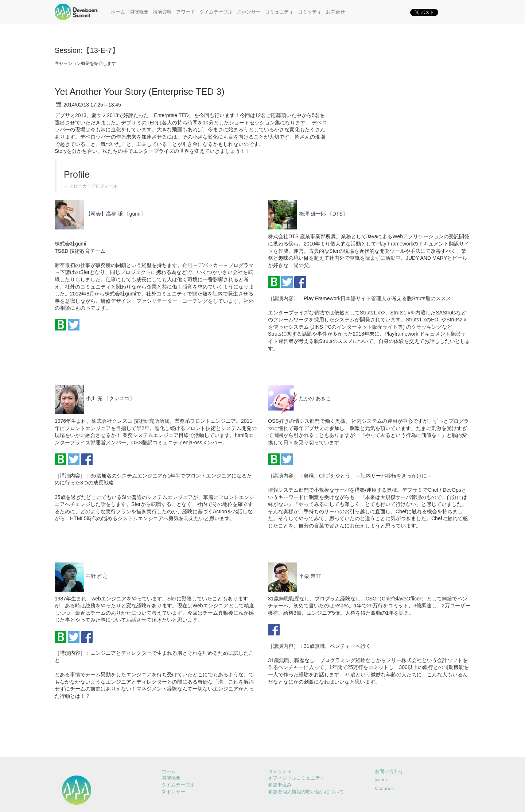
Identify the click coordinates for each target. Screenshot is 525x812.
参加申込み (280, 785)
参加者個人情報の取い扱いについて (306, 792)
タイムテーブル (216, 12)
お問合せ (335, 12)
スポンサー (249, 12)
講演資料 (162, 12)
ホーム (118, 12)
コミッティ (310, 12)
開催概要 (139, 12)
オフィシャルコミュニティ (296, 778)
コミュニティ (279, 12)
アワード (186, 12)
